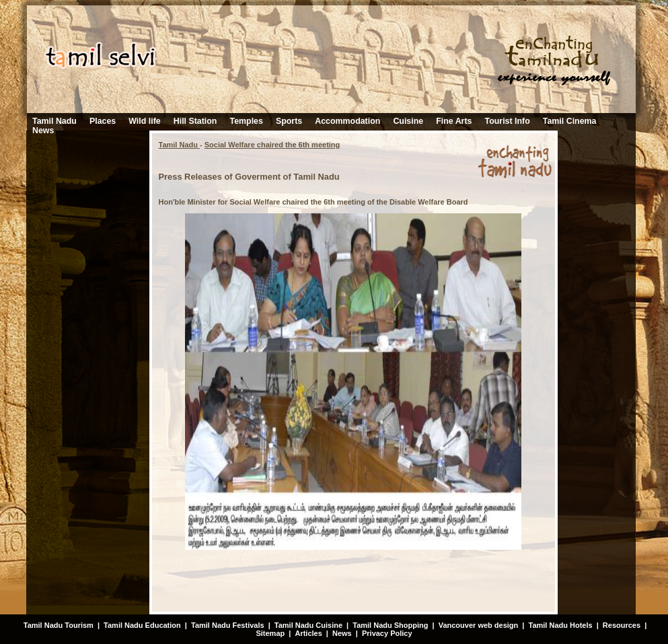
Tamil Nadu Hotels (561, 625)
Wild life (144, 121)
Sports (289, 121)
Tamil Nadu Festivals (228, 625)
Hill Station (195, 121)
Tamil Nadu (54, 121)
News (43, 131)
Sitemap (270, 633)
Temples (247, 121)
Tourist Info (508, 121)
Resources (622, 625)
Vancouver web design (479, 625)
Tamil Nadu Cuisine (307, 625)
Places (103, 121)
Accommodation (347, 121)
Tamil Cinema (570, 121)
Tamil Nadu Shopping (390, 625)
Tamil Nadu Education (142, 625)
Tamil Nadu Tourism (59, 625)
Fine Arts (454, 121)
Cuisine (408, 121)
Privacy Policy (387, 633)
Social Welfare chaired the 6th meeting (272, 145)
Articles (308, 633)
